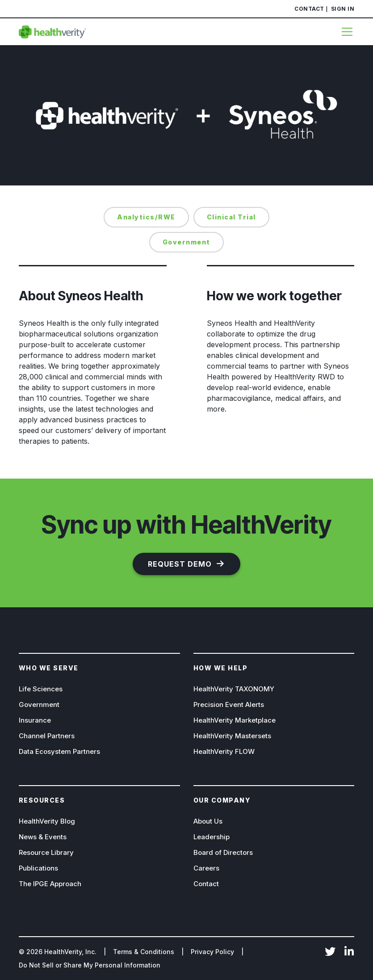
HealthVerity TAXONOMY (234, 689)
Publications (38, 868)
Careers (206, 868)
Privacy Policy (212, 952)
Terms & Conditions (144, 952)
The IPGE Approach (50, 884)
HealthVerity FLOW (224, 751)
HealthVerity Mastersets (232, 736)
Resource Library (46, 852)
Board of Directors (223, 852)
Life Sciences (41, 689)
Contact (309, 9)
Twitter (330, 952)
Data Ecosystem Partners (59, 751)
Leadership (212, 837)
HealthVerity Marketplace (235, 720)
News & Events (43, 837)
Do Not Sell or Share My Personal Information (90, 965)
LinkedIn (349, 952)
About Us (208, 821)
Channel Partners (47, 736)
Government (39, 705)
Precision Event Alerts (229, 705)
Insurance (35, 720)
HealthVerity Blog (47, 821)
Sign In (343, 9)
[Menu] (344, 32)
